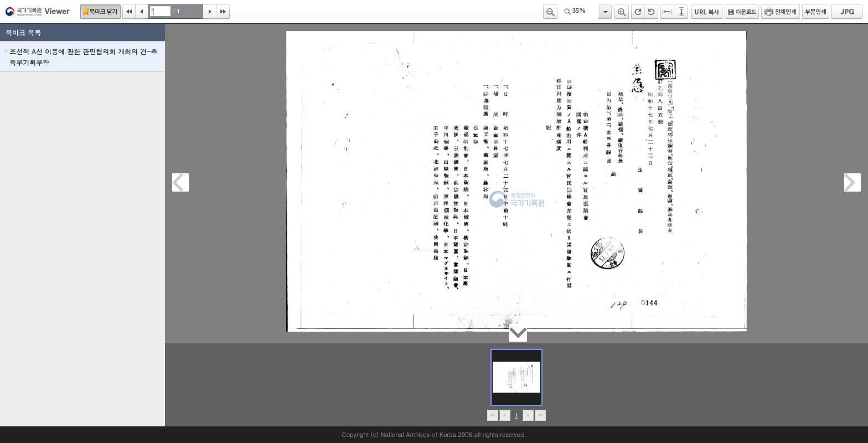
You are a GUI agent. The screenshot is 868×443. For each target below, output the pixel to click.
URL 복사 (707, 12)
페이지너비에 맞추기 (668, 12)
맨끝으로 (540, 415)
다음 (210, 12)
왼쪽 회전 (652, 12)
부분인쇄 (816, 12)
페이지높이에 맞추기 (682, 12)
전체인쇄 (781, 12)
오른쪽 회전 (638, 12)
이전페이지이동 (180, 182)
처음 (129, 12)
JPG (847, 12)
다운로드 (742, 12)
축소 (550, 12)
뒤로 (528, 415)
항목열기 (605, 12)
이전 (142, 12)
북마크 (100, 12)
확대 (622, 12)
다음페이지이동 (852, 182)
